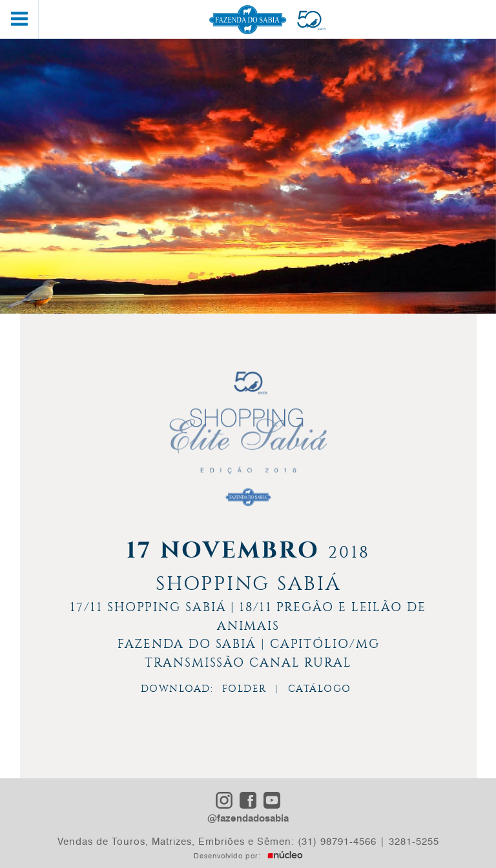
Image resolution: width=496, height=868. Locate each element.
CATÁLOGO (320, 689)
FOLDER (244, 689)
